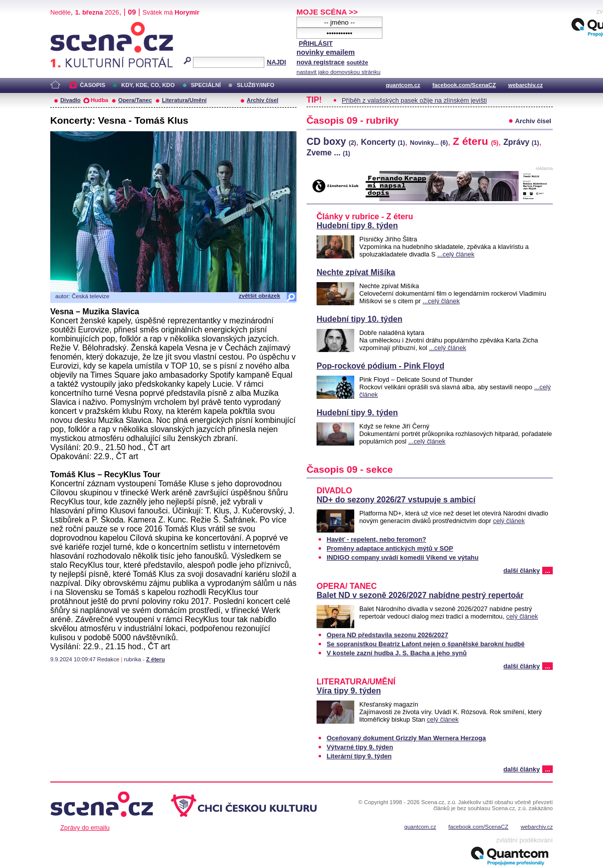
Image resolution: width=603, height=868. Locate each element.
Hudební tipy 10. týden (360, 319)
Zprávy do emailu (85, 828)
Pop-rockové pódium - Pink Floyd (380, 366)
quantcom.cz (403, 85)
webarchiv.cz (525, 85)
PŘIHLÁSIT (316, 44)
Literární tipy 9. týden (359, 756)
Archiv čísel (263, 100)
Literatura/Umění (184, 100)
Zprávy (521, 142)
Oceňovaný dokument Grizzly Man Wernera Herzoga (406, 738)
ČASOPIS (92, 85)
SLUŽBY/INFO (256, 85)
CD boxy (331, 141)
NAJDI (276, 62)
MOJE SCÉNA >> (327, 12)
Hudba (99, 100)
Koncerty (383, 142)
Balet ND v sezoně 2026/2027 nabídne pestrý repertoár (420, 595)
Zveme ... (328, 153)
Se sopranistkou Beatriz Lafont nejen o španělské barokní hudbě (426, 644)
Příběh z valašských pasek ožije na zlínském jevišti (414, 100)
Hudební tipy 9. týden (357, 413)
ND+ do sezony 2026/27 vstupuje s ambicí (396, 500)
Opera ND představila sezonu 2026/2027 (387, 635)
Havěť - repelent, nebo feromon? (376, 539)
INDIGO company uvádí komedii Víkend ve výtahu (403, 557)
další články (522, 571)
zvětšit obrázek (260, 296)
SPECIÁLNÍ (206, 85)
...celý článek (456, 254)
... (547, 571)
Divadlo (70, 100)
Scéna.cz (67, 26)
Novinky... (429, 143)
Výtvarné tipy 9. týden (360, 747)
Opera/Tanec (135, 100)
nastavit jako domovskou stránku (338, 72)
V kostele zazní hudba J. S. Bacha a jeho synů (397, 653)
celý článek (509, 521)
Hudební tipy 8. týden (357, 226)
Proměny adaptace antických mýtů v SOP (390, 548)
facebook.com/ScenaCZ (464, 85)
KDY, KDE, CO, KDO (148, 85)
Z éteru (156, 659)
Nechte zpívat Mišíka (356, 272)
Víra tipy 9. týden (349, 691)
